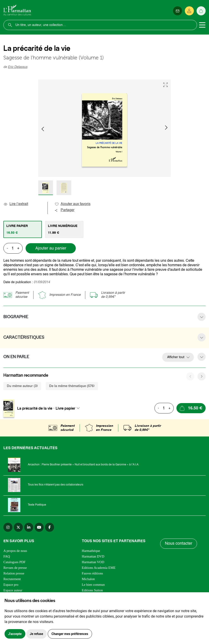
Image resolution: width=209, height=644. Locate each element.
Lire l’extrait (16, 204)
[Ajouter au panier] (191, 408)
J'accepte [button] (15, 634)
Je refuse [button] (37, 634)
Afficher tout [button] (176, 357)
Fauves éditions (93, 573)
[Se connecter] (189, 11)
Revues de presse (15, 568)
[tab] (23, 229)
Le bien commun (93, 585)
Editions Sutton (92, 590)
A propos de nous (15, 551)
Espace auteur (13, 590)
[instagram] (8, 527)
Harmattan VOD (93, 562)
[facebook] (50, 527)
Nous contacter (179, 544)
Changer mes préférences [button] (70, 634)
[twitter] (18, 527)
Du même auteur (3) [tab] (22, 386)
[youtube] (39, 527)
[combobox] (69, 408)
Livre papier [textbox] (65, 408)
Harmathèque (91, 551)
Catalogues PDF (14, 562)
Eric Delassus (18, 67)
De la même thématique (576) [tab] (72, 386)
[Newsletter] (178, 11)
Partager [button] (64, 210)
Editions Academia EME (99, 568)
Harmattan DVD (93, 556)
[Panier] (201, 11)
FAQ (7, 556)
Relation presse (14, 573)
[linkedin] (29, 527)
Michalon (88, 579)
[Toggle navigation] (202, 25)
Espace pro (11, 585)
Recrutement (12, 579)
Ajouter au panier (51, 248)
